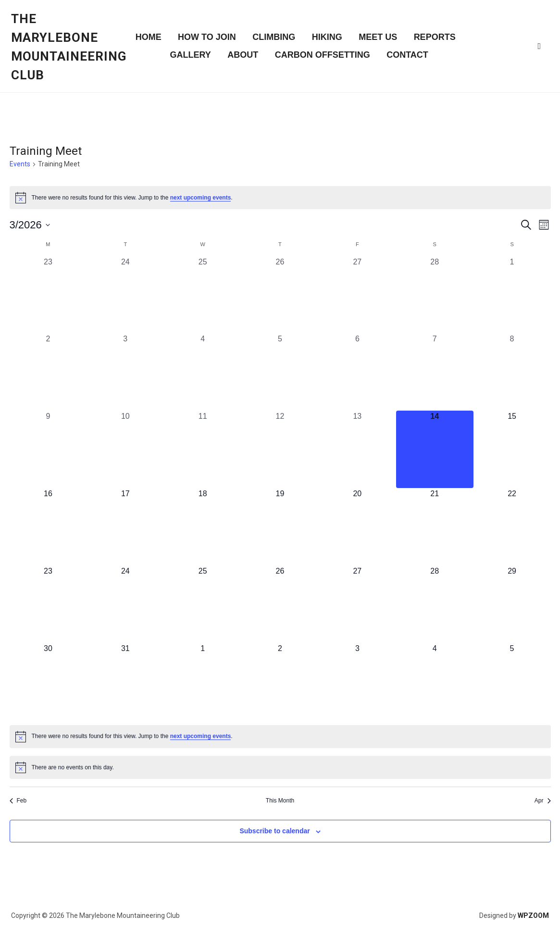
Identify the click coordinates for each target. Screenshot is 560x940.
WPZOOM (533, 915)
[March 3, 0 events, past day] (125, 372)
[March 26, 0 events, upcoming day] (280, 604)
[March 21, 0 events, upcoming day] (435, 527)
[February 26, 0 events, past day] (280, 295)
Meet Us (378, 37)
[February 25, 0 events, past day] (203, 295)
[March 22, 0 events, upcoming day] (512, 527)
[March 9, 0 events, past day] (48, 449)
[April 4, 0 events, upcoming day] (435, 682)
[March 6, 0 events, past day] (357, 372)
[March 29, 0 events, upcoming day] (512, 604)
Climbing (274, 37)
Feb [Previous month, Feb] (18, 801)
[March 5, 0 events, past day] (280, 372)
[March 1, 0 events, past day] (512, 295)
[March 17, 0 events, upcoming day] (125, 527)
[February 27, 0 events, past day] (357, 295)
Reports (435, 37)
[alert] (280, 198)
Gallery (190, 55)
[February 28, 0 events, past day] (435, 295)
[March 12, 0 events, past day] (280, 449)
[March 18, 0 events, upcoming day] (203, 527)
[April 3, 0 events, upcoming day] (357, 682)
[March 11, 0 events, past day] (203, 449)
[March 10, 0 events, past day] (125, 449)
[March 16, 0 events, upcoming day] (48, 527)
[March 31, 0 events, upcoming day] (125, 682)
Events (20, 164)
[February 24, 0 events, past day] (125, 295)
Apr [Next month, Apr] (543, 801)
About (243, 55)
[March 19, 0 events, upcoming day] (280, 527)
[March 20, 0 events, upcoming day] (357, 527)
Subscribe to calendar (274, 831)
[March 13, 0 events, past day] (357, 449)
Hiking (327, 37)
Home (149, 37)
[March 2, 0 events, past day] (48, 372)
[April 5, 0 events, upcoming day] (512, 682)
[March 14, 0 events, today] (435, 449)
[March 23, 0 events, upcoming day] (48, 604)
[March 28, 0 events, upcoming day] (435, 604)
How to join (207, 37)
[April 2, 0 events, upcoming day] (280, 682)
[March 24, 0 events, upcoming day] (125, 604)
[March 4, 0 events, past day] (203, 372)
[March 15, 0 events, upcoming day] (512, 449)
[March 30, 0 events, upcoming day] (48, 682)
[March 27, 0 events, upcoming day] (357, 604)
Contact (407, 55)
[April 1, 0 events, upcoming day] (203, 682)
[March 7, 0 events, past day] (435, 372)
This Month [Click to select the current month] (280, 801)
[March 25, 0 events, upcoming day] (203, 604)
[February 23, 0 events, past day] (48, 295)
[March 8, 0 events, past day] (512, 372)
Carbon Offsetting (323, 55)
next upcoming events (201, 198)
